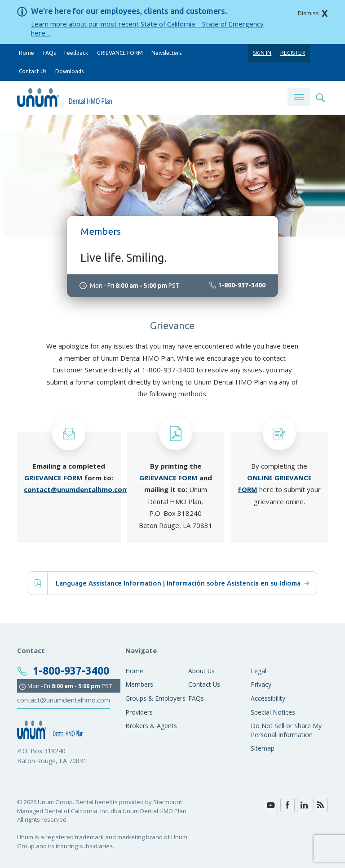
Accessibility (268, 698)
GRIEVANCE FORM (120, 53)
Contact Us (33, 71)
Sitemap (263, 748)
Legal (259, 671)
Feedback (76, 53)
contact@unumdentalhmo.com (76, 489)
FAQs (49, 53)
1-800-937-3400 (168, 370)
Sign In (262, 53)
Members (139, 684)
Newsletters (166, 53)
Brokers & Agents (151, 726)
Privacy (261, 684)
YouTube (271, 805)
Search (320, 97)
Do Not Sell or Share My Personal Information (286, 730)
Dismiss (308, 13)
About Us (201, 671)
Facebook (287, 805)
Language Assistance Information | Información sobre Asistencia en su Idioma (183, 583)
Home (27, 53)
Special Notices (273, 712)
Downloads (69, 71)
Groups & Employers (155, 698)
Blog (321, 805)
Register (293, 53)
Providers (139, 712)
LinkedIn (304, 805)
